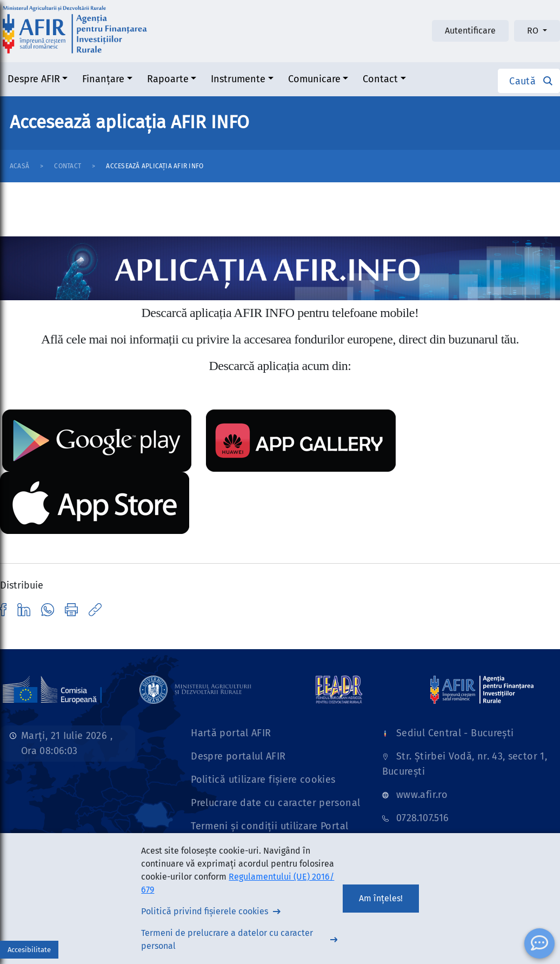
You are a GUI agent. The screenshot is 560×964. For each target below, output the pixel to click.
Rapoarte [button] (168, 79)
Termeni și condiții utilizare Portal (269, 826)
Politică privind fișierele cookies (205, 911)
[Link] (195, 689)
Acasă (19, 166)
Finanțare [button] (103, 79)
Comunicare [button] (314, 79)
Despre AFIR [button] (34, 79)
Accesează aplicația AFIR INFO (155, 166)
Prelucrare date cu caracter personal (275, 803)
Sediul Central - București (455, 733)
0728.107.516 (422, 818)
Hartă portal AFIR (231, 733)
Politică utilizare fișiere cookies (263, 780)
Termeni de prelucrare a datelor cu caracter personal (227, 939)
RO (534, 31)
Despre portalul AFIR (238, 756)
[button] (529, 81)
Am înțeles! (381, 898)
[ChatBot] (539, 943)
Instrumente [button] (238, 79)
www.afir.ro (422, 795)
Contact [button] (380, 79)
